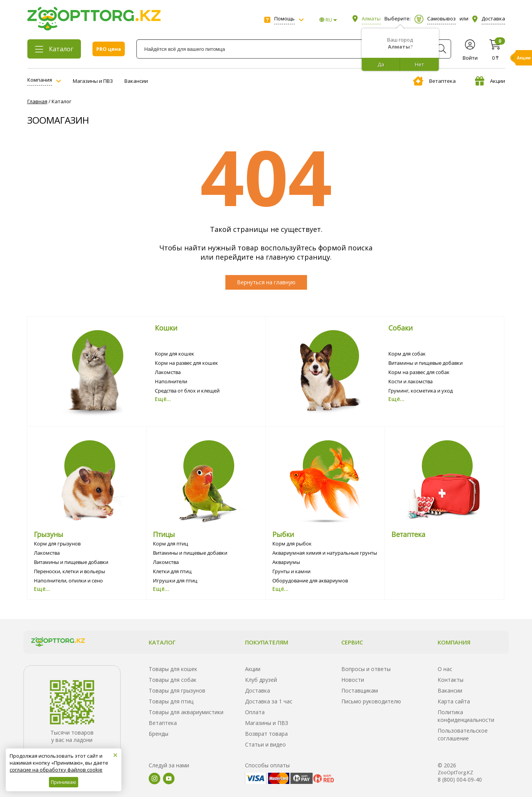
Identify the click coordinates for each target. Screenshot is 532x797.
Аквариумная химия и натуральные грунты (325, 553)
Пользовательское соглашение (463, 734)
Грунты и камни (291, 571)
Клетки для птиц (172, 571)
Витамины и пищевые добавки (425, 363)
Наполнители (171, 381)
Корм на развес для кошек (186, 363)
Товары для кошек (173, 669)
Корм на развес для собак (419, 372)
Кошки (166, 328)
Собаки (400, 328)
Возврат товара (266, 734)
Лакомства (168, 372)
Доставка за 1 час (269, 701)
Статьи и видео (265, 744)
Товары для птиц (171, 701)
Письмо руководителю (371, 701)
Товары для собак (173, 680)
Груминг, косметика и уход (420, 391)
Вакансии (136, 81)
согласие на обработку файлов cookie (56, 770)
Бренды (159, 734)
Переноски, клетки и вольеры (70, 571)
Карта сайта (454, 701)
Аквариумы (286, 562)
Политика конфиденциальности (466, 716)
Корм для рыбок (292, 544)
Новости (353, 680)
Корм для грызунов (57, 544)
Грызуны (49, 534)
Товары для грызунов (177, 690)
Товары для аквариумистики (186, 712)
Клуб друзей (261, 680)
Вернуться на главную (266, 282)
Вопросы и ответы (366, 669)
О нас (445, 669)
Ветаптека (434, 81)
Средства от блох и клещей (187, 391)
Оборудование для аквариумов (310, 581)
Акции (490, 81)
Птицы (164, 534)
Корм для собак (407, 354)
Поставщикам (360, 690)
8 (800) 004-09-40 (460, 779)
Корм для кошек (175, 354)
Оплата (255, 712)
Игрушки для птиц (175, 581)
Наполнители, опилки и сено (68, 581)
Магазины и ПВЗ (93, 81)
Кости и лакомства (410, 381)
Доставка (258, 690)
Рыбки (283, 534)
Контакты (451, 680)
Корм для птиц (170, 544)
